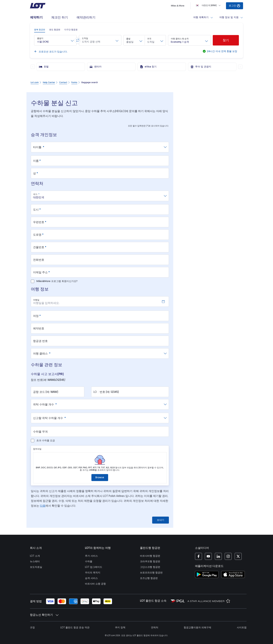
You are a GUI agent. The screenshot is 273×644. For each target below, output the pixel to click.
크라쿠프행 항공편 (150, 561)
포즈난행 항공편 (149, 578)
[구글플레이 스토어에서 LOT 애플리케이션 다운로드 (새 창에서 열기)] (207, 574)
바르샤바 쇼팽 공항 (95, 584)
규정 (32, 628)
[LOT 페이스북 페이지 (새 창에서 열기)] (198, 556)
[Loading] (209, 5)
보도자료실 (36, 567)
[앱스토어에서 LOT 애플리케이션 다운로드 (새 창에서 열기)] (233, 574)
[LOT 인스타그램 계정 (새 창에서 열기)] (228, 556)
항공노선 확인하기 (44, 615)
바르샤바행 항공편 (150, 556)
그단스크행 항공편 (150, 567)
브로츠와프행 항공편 (151, 573)
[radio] (40, 30)
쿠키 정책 (120, 628)
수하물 (89, 561)
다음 (43, 506)
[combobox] (98, 196)
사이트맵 (242, 628)
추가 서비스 (91, 556)
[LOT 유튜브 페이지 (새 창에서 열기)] (208, 556)
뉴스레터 (35, 561)
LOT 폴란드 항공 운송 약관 (75, 628)
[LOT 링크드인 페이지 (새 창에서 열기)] (218, 556)
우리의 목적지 (93, 573)
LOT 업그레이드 (94, 567)
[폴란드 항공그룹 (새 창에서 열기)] (178, 601)
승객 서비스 (91, 578)
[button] (55, 40)
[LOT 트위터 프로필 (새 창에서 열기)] (238, 556)
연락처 (155, 628)
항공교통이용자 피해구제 (197, 628)
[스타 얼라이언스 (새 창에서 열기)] (209, 601)
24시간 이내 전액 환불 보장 (222, 51)
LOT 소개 (35, 556)
